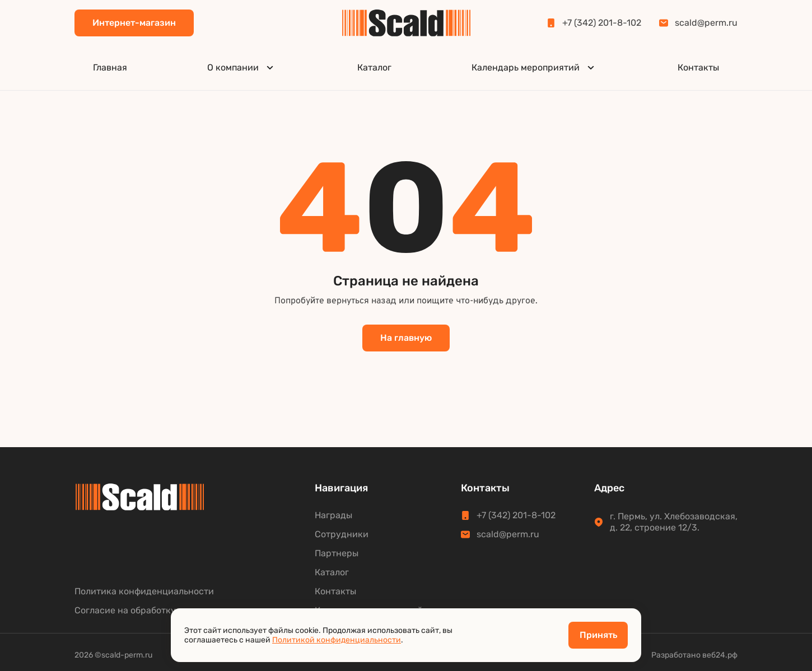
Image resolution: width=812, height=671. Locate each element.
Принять (598, 635)
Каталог (374, 67)
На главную (406, 338)
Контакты (698, 67)
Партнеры (337, 553)
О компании (242, 67)
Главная (110, 67)
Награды (333, 515)
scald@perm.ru (698, 23)
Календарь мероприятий (535, 67)
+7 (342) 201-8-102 (594, 23)
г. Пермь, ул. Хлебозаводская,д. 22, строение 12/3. (666, 522)
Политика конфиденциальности (144, 592)
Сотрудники (342, 534)
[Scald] (406, 23)
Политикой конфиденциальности (337, 640)
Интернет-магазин (134, 23)
